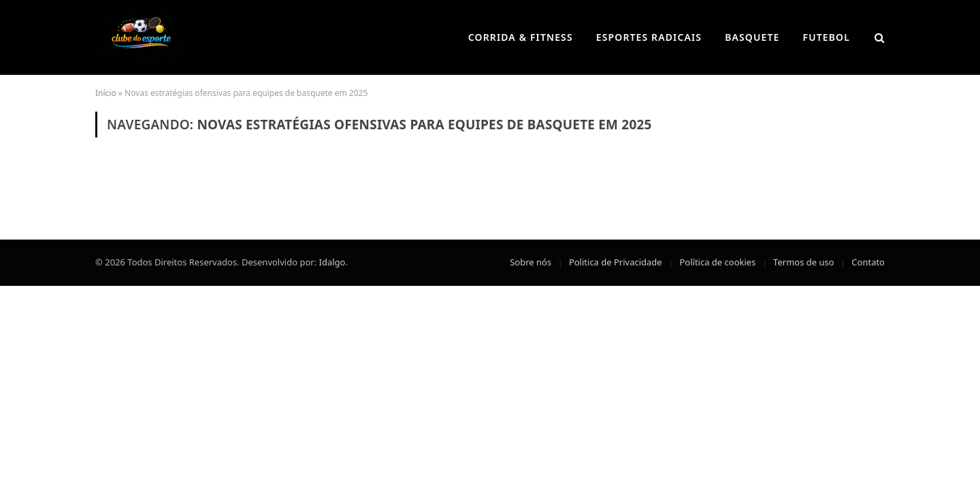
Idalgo (332, 262)
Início (106, 93)
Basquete (752, 37)
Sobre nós (530, 262)
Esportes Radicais (649, 37)
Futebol (827, 37)
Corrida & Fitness (521, 37)
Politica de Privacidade (616, 262)
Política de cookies (717, 262)
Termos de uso (803, 262)
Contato (868, 262)
